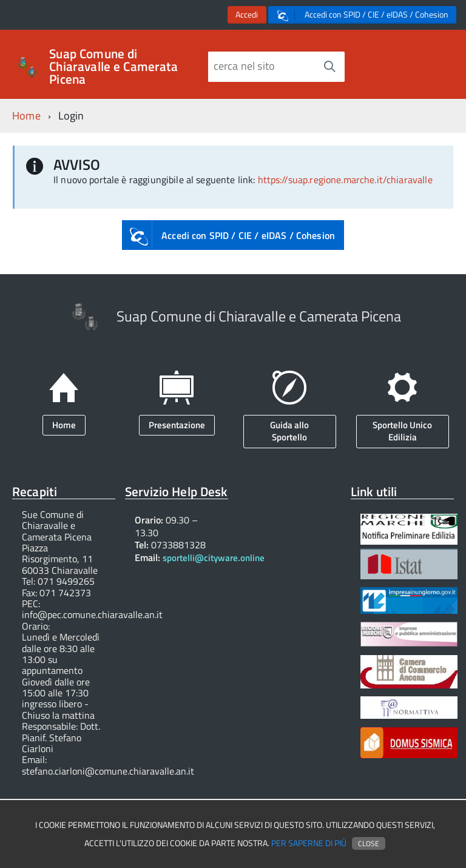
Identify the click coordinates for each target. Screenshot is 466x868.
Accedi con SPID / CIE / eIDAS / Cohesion (363, 15)
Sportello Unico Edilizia (402, 431)
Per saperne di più (309, 843)
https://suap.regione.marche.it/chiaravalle (345, 180)
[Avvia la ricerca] (329, 67)
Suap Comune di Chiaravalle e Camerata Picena (113, 66)
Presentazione (177, 425)
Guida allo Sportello (289, 431)
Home (26, 116)
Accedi (247, 15)
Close (369, 843)
